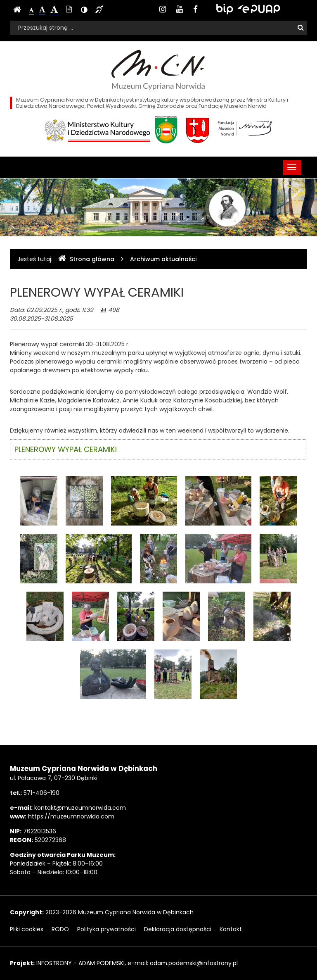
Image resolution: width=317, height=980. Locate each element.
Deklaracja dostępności (178, 929)
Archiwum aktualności (163, 259)
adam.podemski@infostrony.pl (194, 963)
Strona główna (86, 259)
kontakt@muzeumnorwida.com (80, 808)
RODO (60, 929)
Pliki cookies (27, 929)
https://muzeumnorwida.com (71, 816)
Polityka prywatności (106, 929)
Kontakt (231, 929)
